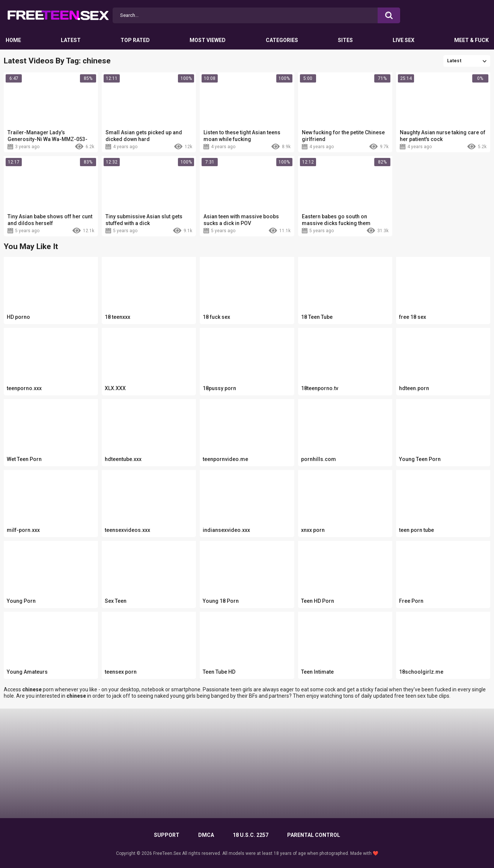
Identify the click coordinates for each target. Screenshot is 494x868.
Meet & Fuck (471, 40)
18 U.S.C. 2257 (251, 835)
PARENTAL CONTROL (314, 835)
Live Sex (404, 40)
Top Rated (135, 40)
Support (167, 835)
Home (13, 40)
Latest (71, 40)
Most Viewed (208, 40)
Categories (282, 40)
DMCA (206, 835)
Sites (345, 40)
